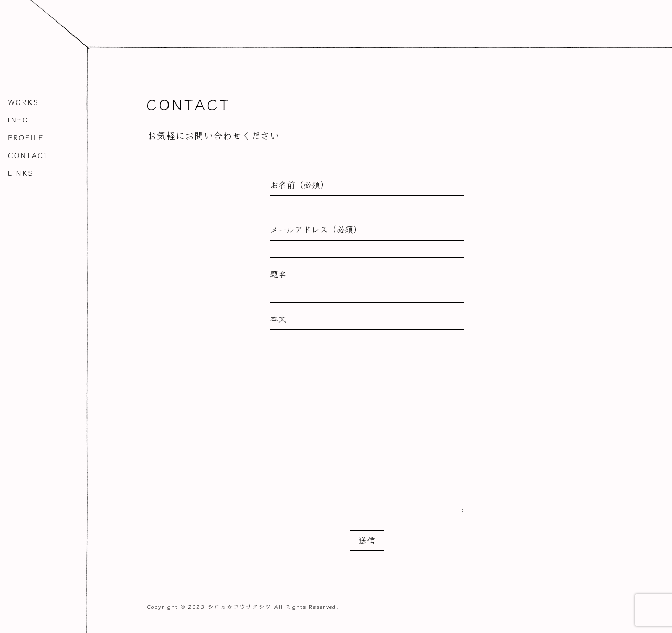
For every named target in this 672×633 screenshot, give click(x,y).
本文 (278, 318)
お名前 (299, 184)
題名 (278, 274)
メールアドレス (316, 229)
